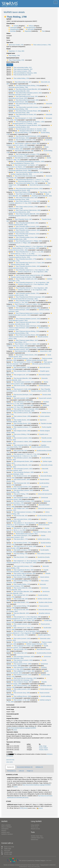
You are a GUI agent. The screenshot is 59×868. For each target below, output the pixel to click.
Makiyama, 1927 (22, 69)
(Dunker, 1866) (22, 461)
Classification (11, 23)
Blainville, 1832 (25, 194)
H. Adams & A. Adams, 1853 (26, 143)
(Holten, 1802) (27, 266)
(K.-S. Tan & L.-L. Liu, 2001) (21, 254)
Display (10, 65)
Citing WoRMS (35, 825)
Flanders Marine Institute (34, 865)
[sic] (17, 532)
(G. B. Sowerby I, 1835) (29, 122)
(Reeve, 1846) (26, 335)
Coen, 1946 (26, 183)
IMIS (21, 808)
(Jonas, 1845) (25, 198)
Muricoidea (30, 29)
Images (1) (30, 771)
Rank (8, 38)
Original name (11, 53)
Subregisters (5, 829)
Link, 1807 (22, 82)
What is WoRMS (6, 825)
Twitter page (6, 849)
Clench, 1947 (22, 219)
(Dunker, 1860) (20, 386)
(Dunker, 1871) (21, 487)
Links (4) (21, 771)
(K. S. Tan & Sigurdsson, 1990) (25, 248)
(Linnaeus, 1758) (41, 45)
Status (8, 33)
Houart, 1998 (26, 100)
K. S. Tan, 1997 (26, 301)
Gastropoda (12, 28)
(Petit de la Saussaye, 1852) (29, 297)
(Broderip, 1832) (27, 125)
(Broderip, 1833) (23, 570)
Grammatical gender (13, 714)
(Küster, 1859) (21, 416)
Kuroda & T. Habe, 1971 (25, 158)
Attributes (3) (39, 767)
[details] (15, 730)
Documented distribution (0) (25, 767)
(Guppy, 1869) (22, 682)
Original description (12, 718)
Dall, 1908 (20, 599)
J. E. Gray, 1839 (22, 405)
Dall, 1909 (24, 147)
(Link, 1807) (25, 279)
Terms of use (35, 827)
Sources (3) (10, 767)
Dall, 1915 (19, 451)
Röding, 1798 (13, 56)
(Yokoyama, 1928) (24, 73)
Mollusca (30, 26)
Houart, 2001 (26, 96)
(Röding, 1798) (26, 86)
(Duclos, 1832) (28, 189)
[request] (41, 808)
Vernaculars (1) (11, 771)
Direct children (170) (13, 62)
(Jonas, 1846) (26, 237)
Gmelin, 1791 (15, 45)
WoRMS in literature (7, 834)
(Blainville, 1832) (27, 89)
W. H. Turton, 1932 (23, 362)
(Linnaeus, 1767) (23, 501)
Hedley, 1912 (22, 67)
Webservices (35, 840)
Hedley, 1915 (21, 445)
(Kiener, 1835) (26, 322)
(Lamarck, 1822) (28, 93)
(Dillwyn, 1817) (26, 340)
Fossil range (10, 709)
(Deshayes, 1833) (23, 657)
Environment (10, 705)
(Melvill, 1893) (26, 223)
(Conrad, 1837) (21, 476)
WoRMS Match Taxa (37, 836)
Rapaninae (27, 31)
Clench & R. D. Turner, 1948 (29, 263)
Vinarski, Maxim (43, 750)
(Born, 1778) (25, 259)
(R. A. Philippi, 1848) (28, 241)
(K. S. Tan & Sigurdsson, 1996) (32, 272)
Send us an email (8, 847)
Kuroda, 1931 (25, 104)
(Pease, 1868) (21, 664)
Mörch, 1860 (21, 351)
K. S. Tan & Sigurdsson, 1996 (31, 270)
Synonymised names (13, 58)
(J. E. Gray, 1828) (27, 201)
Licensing (9, 752)
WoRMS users (5, 832)
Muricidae (12, 31)
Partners (4, 831)
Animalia (15, 26)
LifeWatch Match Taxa (37, 838)
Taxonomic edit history (13, 742)
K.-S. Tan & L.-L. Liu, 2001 (28, 252)
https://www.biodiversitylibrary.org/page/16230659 (22, 728)
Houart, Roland (43, 748)
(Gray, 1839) (21, 693)
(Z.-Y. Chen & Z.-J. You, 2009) (32, 181)
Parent (8, 49)
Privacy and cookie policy (34, 867)
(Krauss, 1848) (21, 696)
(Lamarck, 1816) (27, 230)
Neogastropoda (14, 29)
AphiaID (9, 19)
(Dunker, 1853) (19, 264)
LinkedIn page (7, 852)
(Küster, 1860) (21, 431)
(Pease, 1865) (27, 111)
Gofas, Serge (43, 746)
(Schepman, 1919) (26, 234)
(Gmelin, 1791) (24, 140)
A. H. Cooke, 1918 (24, 118)
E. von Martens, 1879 (25, 165)
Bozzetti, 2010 (21, 75)
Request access (35, 829)
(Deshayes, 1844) (27, 308)
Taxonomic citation (12, 732)
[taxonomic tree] (10, 760)
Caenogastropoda (29, 28)
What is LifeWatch (6, 827)
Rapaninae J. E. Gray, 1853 (15, 51)
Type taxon (10, 42)
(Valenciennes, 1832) (27, 210)
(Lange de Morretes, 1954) (22, 277)
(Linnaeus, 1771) (22, 427)
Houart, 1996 (27, 169)
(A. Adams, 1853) (22, 442)
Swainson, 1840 (23, 151)
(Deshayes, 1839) (27, 136)
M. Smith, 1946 (21, 389)
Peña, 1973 (21, 667)
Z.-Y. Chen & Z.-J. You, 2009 (31, 180)
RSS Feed (6, 850)
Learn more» (49, 861)
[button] (5, 17)
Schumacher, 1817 (24, 176)
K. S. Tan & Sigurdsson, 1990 (30, 246)
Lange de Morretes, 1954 (29, 275)
